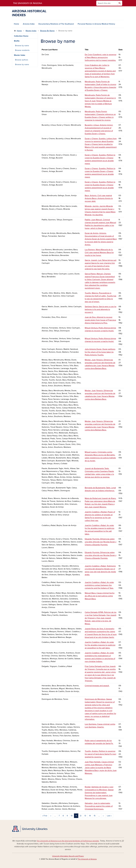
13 (85, 816)
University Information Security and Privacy (68, 856)
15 (95, 816)
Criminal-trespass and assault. (97, 686)
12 (81, 816)
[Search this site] (107, 3)
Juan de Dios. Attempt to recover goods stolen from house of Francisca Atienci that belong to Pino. (100, 320)
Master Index (31, 31)
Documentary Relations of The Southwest (56, 24)
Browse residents (22, 50)
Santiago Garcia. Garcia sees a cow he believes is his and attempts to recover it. (101, 309)
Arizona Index (29, 24)
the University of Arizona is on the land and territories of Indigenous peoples (68, 841)
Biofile (17, 41)
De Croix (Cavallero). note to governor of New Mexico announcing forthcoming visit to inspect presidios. (101, 57)
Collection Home (21, 36)
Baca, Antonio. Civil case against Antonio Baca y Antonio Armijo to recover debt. (99, 198)
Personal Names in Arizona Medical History (96, 24)
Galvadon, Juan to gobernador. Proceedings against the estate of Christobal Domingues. (99, 806)
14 (90, 816)
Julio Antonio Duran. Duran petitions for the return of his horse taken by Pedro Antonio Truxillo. (100, 352)
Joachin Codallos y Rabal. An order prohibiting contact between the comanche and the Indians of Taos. (99, 585)
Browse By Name (47, 31)
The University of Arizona (87, 859)
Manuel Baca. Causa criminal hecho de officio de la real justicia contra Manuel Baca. (100, 596)
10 (72, 816)
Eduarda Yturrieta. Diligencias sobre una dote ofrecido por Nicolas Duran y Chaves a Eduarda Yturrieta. (101, 542)
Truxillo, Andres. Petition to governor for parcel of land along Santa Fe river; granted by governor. (101, 754)
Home (16, 24)
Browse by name (22, 46)
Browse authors (22, 60)
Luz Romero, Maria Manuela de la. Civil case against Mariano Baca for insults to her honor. (99, 252)
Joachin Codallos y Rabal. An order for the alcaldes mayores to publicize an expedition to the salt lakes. (100, 645)
